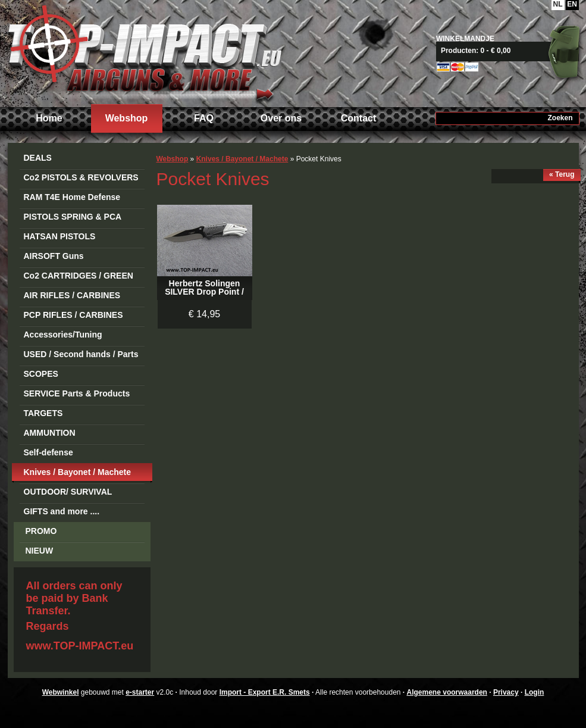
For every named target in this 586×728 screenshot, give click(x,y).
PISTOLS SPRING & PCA (73, 217)
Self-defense (48, 452)
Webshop (127, 118)
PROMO (41, 531)
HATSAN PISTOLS (60, 236)
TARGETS (43, 413)
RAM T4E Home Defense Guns (72, 199)
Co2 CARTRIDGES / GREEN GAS (79, 278)
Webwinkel (61, 692)
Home (49, 118)
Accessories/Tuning (63, 335)
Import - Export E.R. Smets (145, 52)
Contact (359, 118)
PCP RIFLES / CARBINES (73, 315)
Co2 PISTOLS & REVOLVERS (81, 177)
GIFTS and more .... (62, 511)
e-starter (140, 692)
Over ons (281, 118)
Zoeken (560, 118)
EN (572, 4)
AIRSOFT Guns (54, 256)
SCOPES (41, 374)
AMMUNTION (50, 433)
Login (535, 692)
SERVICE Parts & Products (77, 393)
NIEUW (40, 551)
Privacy (506, 692)
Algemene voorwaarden (447, 692)
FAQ (204, 118)
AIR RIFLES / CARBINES (72, 295)
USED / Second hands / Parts (81, 354)
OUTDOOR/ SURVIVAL (68, 492)
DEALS (38, 158)
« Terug (562, 174)
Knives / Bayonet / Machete (78, 472)
